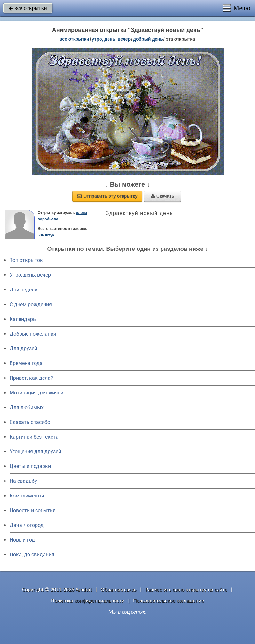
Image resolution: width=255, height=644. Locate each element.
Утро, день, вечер (30, 275)
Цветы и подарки (30, 466)
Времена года (26, 363)
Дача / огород (27, 525)
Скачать (163, 196)
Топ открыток (26, 260)
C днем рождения (31, 304)
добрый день (148, 39)
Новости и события (33, 510)
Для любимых (27, 407)
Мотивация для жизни (36, 393)
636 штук (46, 235)
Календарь (23, 319)
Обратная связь (119, 589)
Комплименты (27, 496)
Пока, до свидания (32, 555)
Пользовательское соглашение (168, 601)
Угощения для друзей (35, 452)
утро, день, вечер (111, 39)
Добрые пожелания (33, 334)
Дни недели (24, 290)
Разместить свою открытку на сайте (186, 589)
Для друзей (23, 349)
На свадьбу (23, 481)
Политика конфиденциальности (88, 601)
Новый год (22, 540)
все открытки (28, 8)
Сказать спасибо (30, 422)
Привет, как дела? (31, 378)
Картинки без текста (34, 437)
